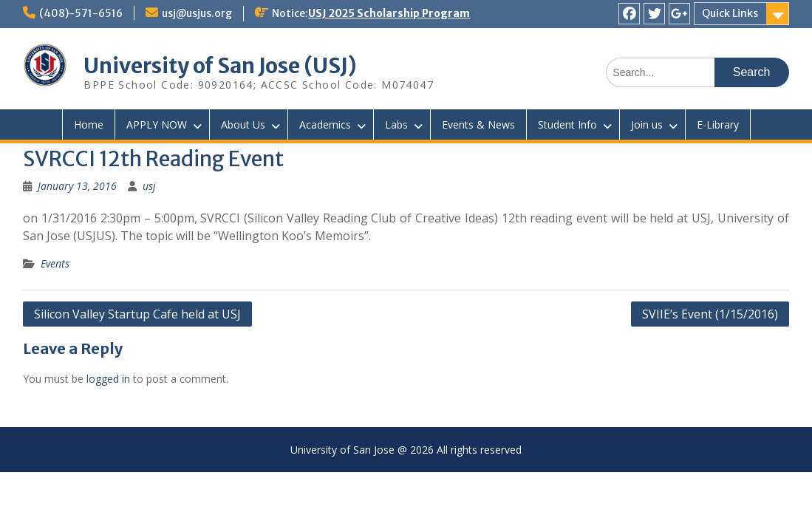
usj (149, 186)
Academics (325, 125)
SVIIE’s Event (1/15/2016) (710, 314)
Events (55, 263)
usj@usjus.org (197, 13)
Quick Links (730, 13)
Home (89, 125)
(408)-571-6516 (81, 13)
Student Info (567, 125)
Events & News (478, 125)
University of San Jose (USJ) (220, 66)
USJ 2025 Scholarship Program (389, 13)
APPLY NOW (157, 125)
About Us (243, 125)
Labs (396, 125)
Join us (647, 125)
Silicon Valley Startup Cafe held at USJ (137, 314)
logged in (108, 379)
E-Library (718, 125)
